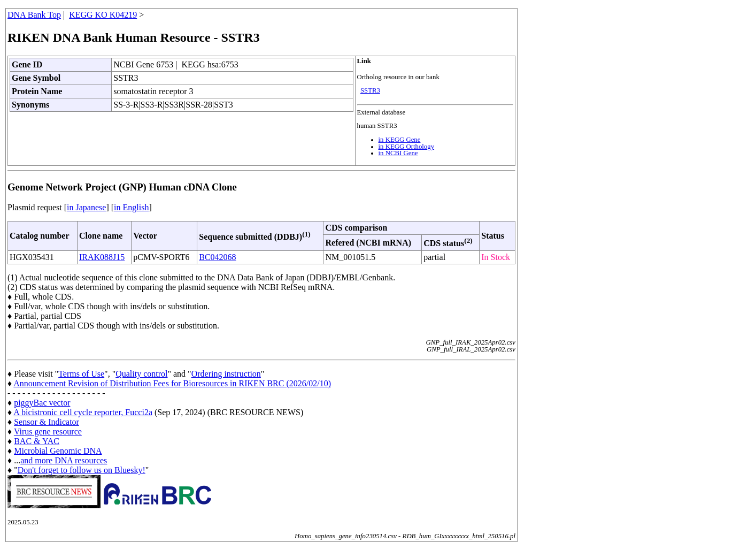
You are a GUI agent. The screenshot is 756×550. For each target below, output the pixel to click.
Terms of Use (81, 374)
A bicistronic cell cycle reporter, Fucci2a (83, 412)
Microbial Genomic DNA (58, 451)
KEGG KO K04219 (103, 15)
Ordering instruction (226, 374)
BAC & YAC (37, 441)
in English (131, 207)
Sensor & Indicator (47, 422)
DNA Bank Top (34, 15)
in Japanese (86, 207)
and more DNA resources (64, 460)
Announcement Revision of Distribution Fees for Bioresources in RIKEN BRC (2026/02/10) (172, 383)
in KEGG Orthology (407, 147)
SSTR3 (370, 90)
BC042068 (217, 257)
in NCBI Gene (398, 153)
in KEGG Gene (400, 140)
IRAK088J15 (102, 257)
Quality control (141, 374)
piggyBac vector (42, 403)
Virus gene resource (48, 431)
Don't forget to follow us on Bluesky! (82, 470)
